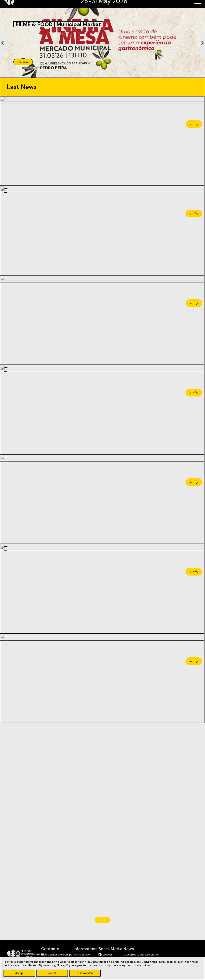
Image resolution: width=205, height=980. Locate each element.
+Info (194, 123)
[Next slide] (202, 43)
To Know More (85, 973)
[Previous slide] (3, 43)
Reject (52, 973)
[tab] (89, 73)
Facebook (105, 955)
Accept (19, 973)
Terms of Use (82, 955)
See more (23, 62)
